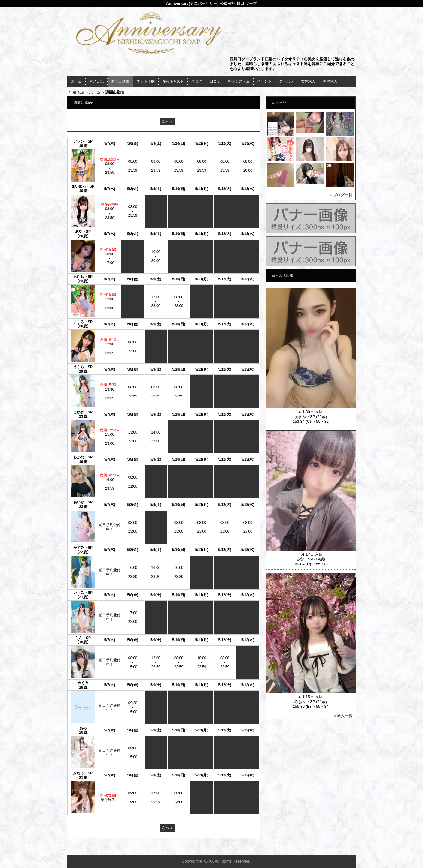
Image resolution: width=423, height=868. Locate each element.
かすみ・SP (83, 548)
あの (83, 728)
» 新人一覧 (343, 716)
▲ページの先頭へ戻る (333, 849)
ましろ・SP (83, 322)
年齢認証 (77, 92)
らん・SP (83, 638)
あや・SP (83, 232)
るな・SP (305, 559)
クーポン (286, 81)
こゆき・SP (83, 412)
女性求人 (308, 81)
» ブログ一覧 (341, 195)
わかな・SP (83, 457)
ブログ (197, 81)
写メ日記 (96, 81)
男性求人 (330, 81)
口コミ (215, 81)
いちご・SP (83, 593)
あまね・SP (305, 417)
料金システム (239, 81)
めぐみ (83, 683)
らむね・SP (83, 277)
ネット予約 (146, 81)
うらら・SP (83, 367)
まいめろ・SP (83, 186)
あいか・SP (83, 502)
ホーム (76, 81)
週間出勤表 (120, 81)
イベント (264, 81)
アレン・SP (83, 141)
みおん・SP (305, 702)
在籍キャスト (173, 81)
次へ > (167, 122)
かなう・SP (83, 773)
